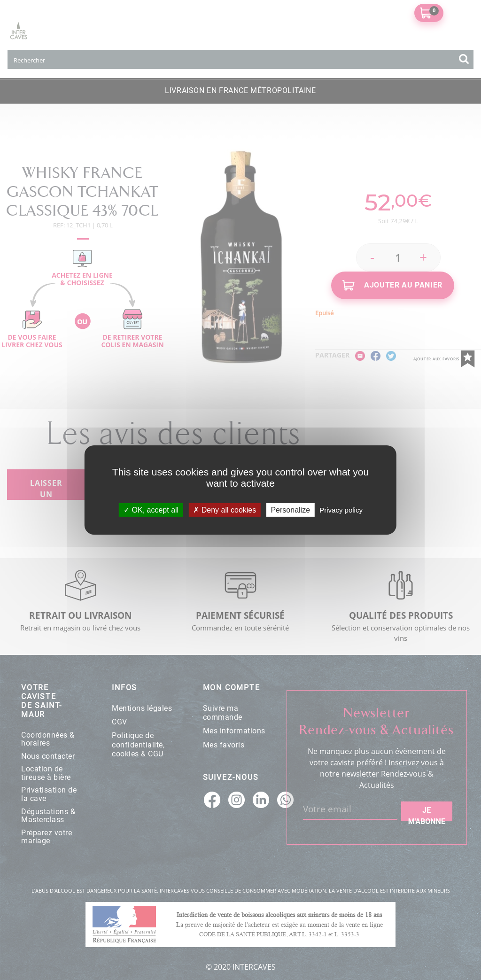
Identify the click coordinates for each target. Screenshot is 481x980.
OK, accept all (151, 510)
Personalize (290, 510)
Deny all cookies (225, 510)
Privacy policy (341, 510)
